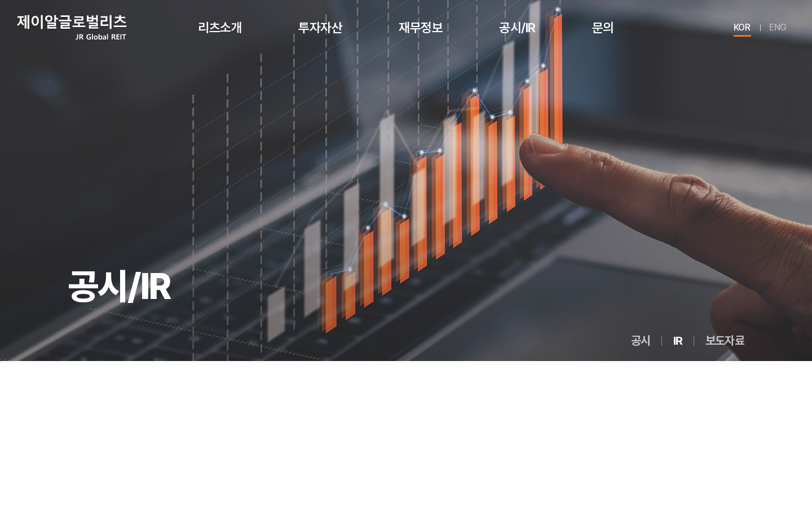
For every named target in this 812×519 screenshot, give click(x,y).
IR (678, 340)
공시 (641, 340)
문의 (603, 27)
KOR (742, 27)
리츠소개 (220, 27)
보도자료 (725, 340)
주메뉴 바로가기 (0, 0)
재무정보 (421, 27)
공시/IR (517, 27)
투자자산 (320, 27)
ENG (778, 27)
